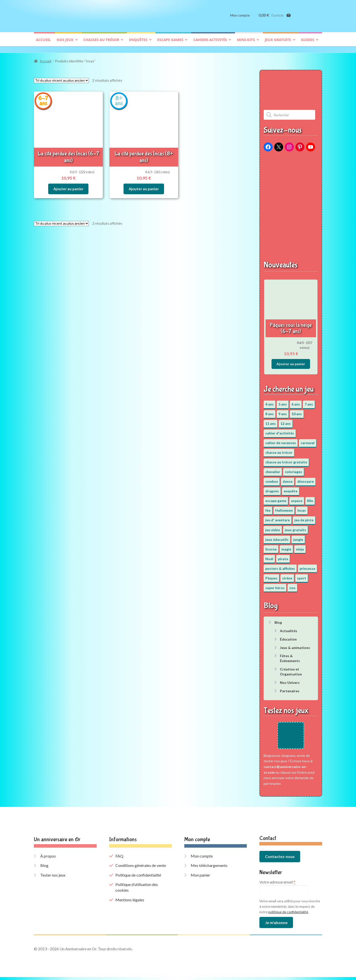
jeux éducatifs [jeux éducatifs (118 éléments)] (277, 537)
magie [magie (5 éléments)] (286, 547)
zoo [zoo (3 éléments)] (292, 585)
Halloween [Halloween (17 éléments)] (284, 508)
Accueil (43, 44)
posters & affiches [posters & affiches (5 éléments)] (280, 566)
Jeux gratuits (278, 44)
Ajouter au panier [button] (68, 184)
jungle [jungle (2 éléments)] (298, 537)
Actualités (289, 628)
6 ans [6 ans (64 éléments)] (296, 402)
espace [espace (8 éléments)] (297, 498)
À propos (48, 859)
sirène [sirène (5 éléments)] (287, 576)
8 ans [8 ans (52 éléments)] (270, 411)
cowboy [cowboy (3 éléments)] (272, 479)
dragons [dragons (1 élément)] (272, 489)
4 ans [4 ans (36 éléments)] (270, 402)
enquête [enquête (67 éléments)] (291, 489)
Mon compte (240, 19)
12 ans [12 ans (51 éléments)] (286, 421)
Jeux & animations (295, 645)
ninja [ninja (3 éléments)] (300, 547)
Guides (307, 44)
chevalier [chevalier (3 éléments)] (273, 469)
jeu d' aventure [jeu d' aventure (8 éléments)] (278, 518)
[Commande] (61, 78)
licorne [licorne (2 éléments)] (271, 547)
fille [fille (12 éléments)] (310, 498)
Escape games (170, 44)
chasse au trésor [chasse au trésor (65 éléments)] (279, 450)
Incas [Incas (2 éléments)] (302, 508)
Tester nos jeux (53, 878)
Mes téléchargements (209, 868)
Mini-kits (246, 44)
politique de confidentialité (288, 915)
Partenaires (290, 688)
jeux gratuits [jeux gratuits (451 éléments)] (295, 527)
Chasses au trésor (101, 44)
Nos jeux (65, 44)
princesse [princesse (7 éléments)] (307, 566)
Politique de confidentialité (138, 878)
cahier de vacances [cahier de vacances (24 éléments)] (281, 440)
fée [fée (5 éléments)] (268, 508)
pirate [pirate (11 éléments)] (283, 556)
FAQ (119, 859)
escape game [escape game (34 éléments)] (276, 498)
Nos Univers (290, 680)
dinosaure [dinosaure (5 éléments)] (305, 479)
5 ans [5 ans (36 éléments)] (283, 402)
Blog (278, 620)
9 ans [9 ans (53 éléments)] (283, 411)
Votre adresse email (277, 885)
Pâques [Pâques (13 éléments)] (271, 576)
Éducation (288, 637)
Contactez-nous (280, 859)
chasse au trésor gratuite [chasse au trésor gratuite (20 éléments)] (286, 460)
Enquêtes (138, 44)
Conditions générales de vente (141, 868)
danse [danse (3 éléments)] (288, 479)
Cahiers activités (210, 44)
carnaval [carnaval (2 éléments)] (308, 440)
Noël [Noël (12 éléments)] (269, 556)
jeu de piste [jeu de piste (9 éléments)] (304, 518)
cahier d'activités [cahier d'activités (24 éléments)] (280, 431)
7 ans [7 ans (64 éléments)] (309, 402)
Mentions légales (130, 902)
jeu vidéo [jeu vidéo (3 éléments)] (273, 527)
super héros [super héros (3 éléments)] (275, 585)
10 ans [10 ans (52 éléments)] (297, 411)
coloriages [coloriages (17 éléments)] (293, 469)
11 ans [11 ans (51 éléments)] (271, 421)
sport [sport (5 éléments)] (302, 576)
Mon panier (200, 878)
